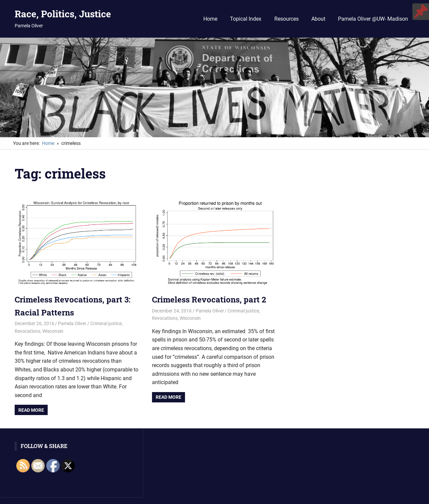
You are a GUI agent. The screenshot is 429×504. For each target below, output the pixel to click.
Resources (286, 19)
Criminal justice (106, 323)
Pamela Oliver (72, 323)
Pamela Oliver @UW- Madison (373, 19)
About (318, 19)
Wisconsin (53, 331)
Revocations (27, 331)
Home (210, 19)
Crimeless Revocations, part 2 (209, 299)
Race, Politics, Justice (63, 14)
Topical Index (246, 19)
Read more (31, 410)
